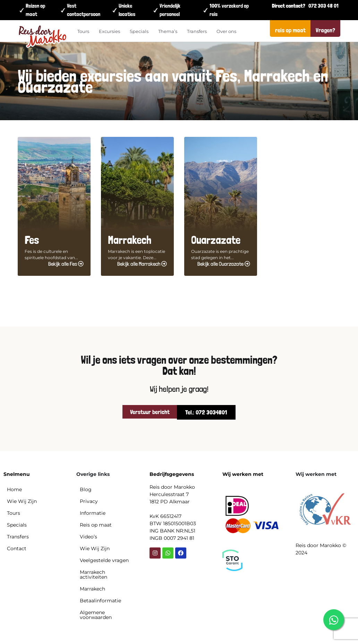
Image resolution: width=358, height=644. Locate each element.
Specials (139, 31)
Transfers (197, 31)
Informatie (93, 513)
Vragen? (325, 30)
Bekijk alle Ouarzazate (224, 264)
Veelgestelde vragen (104, 560)
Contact (17, 548)
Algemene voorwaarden (96, 615)
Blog (86, 489)
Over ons (226, 31)
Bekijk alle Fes (66, 264)
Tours (83, 31)
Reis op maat (96, 525)
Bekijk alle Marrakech (142, 264)
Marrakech (92, 589)
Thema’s (168, 31)
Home (14, 489)
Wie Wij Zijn (22, 501)
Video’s (88, 537)
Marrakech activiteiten (93, 575)
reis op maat (290, 30)
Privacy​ (89, 501)
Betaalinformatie (100, 601)
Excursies (109, 31)
